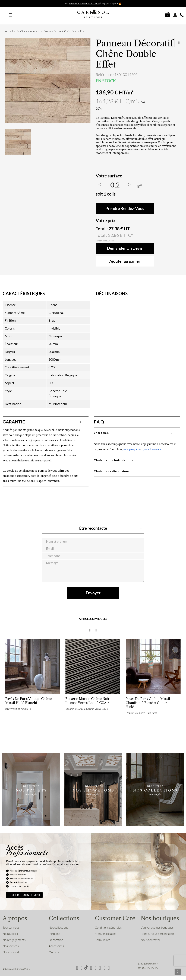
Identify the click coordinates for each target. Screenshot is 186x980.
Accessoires (56, 942)
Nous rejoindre (12, 948)
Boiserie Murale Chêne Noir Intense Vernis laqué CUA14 (88, 697)
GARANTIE (14, 418)
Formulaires (103, 936)
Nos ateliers (10, 930)
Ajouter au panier (125, 257)
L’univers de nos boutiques (157, 923)
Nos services (11, 942)
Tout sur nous (11, 923)
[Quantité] (115, 181)
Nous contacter (151, 936)
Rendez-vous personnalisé (157, 930)
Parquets (54, 930)
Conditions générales (108, 923)
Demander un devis (125, 244)
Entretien (101, 429)
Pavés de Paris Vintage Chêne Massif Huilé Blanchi (29, 697)
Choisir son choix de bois (114, 456)
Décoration (56, 936)
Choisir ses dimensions (112, 467)
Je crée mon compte (26, 891)
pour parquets (131, 445)
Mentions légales (105, 930)
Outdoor (54, 948)
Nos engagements (14, 936)
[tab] (46, 418)
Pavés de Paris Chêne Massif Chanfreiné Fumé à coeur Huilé (148, 699)
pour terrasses (152, 445)
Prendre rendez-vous (125, 204)
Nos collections (58, 923)
